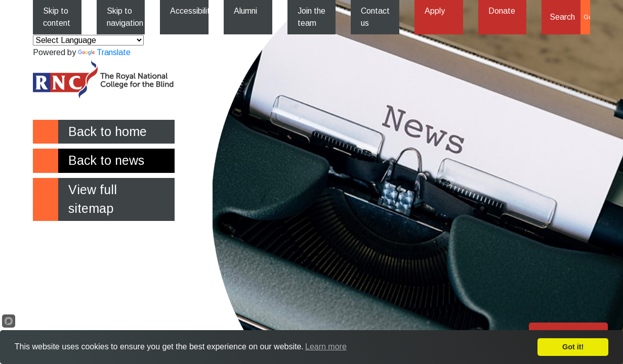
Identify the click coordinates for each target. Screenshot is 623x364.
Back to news (106, 160)
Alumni (245, 11)
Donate (502, 11)
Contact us (375, 17)
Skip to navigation (125, 17)
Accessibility (189, 11)
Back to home (108, 131)
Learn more (326, 347)
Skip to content (57, 17)
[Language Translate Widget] (88, 40)
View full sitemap (93, 199)
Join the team (311, 17)
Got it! (573, 347)
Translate (104, 52)
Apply (435, 11)
